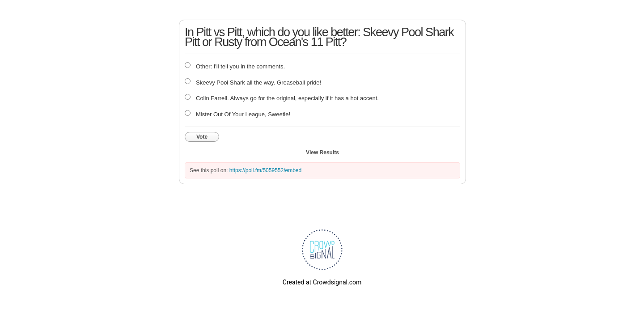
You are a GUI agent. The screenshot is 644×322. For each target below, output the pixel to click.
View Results (322, 153)
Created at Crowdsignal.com (322, 282)
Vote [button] (202, 137)
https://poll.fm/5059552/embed (265, 170)
